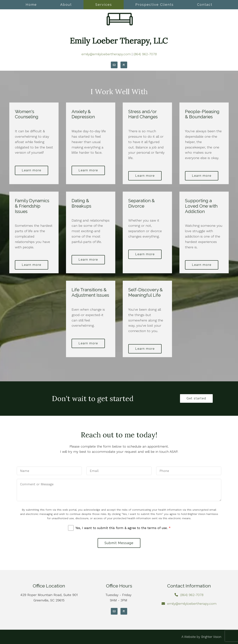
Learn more (32, 170)
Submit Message (119, 543)
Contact (205, 5)
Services (104, 5)
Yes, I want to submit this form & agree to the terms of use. (123, 528)
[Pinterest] (124, 65)
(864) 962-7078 (145, 54)
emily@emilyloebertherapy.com (106, 54)
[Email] (114, 65)
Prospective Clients (155, 5)
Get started (196, 398)
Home (31, 5)
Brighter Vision (211, 637)
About (66, 5)
